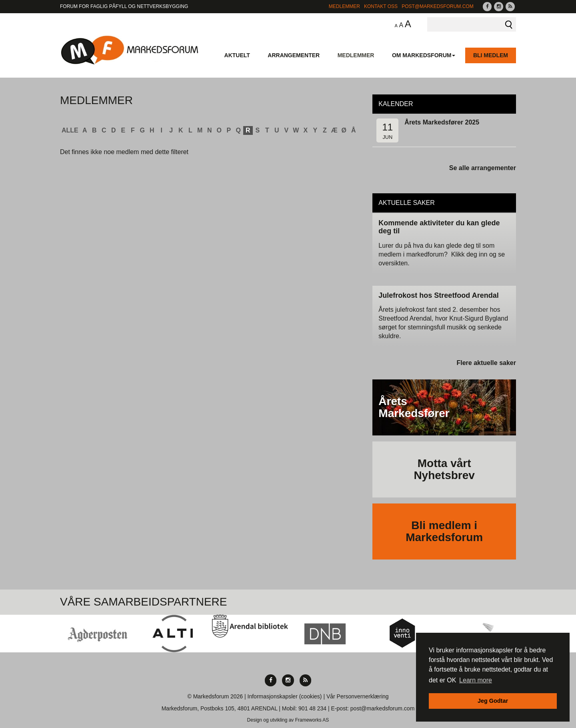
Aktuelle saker (407, 203)
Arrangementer (294, 55)
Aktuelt (237, 55)
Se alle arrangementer (483, 168)
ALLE (70, 130)
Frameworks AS (312, 720)
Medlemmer (344, 6)
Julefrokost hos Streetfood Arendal (438, 295)
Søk (509, 24)
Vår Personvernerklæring (358, 696)
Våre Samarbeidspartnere (144, 602)
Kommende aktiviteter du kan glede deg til (439, 227)
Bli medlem (491, 55)
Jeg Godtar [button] (493, 701)
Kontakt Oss (381, 6)
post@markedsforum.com (438, 6)
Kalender (396, 104)
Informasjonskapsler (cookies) (285, 696)
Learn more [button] (476, 680)
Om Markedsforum (424, 55)
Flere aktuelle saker (486, 363)
